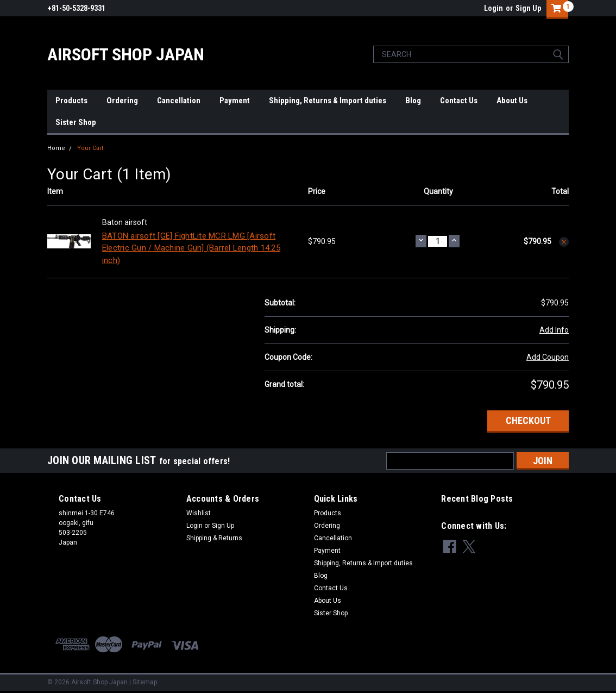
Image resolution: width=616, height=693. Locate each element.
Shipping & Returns (214, 538)
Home (56, 148)
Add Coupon (548, 357)
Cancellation (179, 101)
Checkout (528, 420)
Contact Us (459, 101)
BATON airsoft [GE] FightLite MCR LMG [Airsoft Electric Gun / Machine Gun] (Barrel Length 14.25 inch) (191, 248)
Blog (413, 101)
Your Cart (90, 148)
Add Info (554, 330)
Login (494, 8)
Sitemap (145, 682)
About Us (512, 101)
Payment (235, 101)
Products (71, 101)
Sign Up (528, 8)
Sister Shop (76, 122)
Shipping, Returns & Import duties (328, 101)
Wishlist (199, 513)
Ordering (122, 101)
